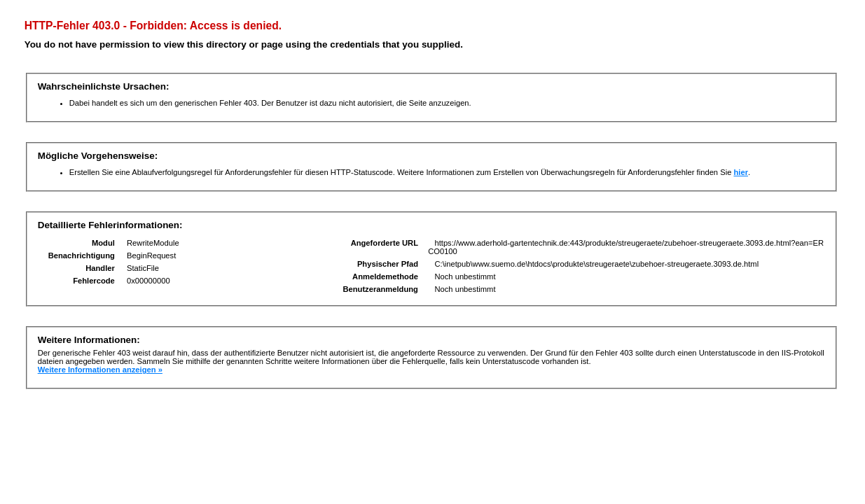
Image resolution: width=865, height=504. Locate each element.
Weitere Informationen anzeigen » (100, 370)
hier (741, 172)
